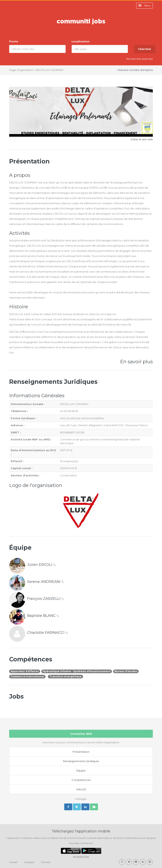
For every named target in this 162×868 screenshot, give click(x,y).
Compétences (81, 780)
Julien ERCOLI (41, 565)
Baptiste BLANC (43, 616)
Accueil (13, 862)
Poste (14, 41)
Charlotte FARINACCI (47, 633)
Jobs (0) (81, 789)
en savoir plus (81, 856)
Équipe (81, 770)
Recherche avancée (140, 59)
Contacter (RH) (81, 734)
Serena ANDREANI (45, 582)
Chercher (145, 49)
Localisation (81, 41)
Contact (46, 862)
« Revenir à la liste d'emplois (135, 70)
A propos (29, 862)
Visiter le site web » (143, 139)
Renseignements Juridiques (81, 761)
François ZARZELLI (45, 599)
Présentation (81, 752)
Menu (145, 5)
